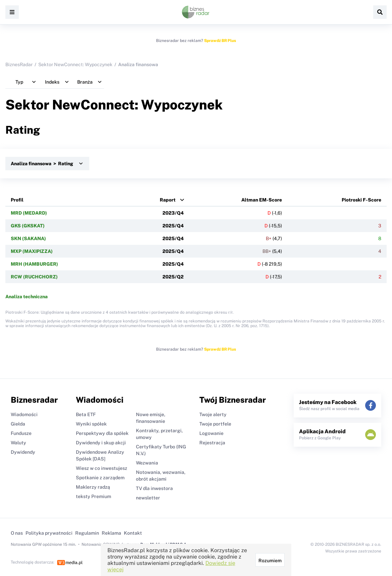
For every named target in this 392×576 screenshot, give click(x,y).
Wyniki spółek (91, 424)
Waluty (18, 443)
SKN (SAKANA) (28, 238)
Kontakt (133, 533)
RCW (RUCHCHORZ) (34, 277)
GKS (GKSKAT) (28, 226)
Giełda (18, 424)
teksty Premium (93, 496)
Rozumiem (270, 561)
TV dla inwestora (154, 488)
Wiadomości (24, 414)
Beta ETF (86, 414)
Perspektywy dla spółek (102, 433)
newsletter (148, 498)
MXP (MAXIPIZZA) (32, 251)
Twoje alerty (213, 414)
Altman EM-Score (262, 200)
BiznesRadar (19, 64)
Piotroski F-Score (361, 200)
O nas (17, 533)
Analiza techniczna (27, 297)
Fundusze (21, 433)
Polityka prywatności (49, 533)
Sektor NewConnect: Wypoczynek (75, 64)
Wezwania (147, 463)
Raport (168, 200)
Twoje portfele (215, 424)
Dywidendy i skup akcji (101, 443)
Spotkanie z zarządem (100, 478)
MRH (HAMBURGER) (34, 264)
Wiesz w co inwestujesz (102, 468)
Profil (17, 200)
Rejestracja (212, 443)
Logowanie (211, 433)
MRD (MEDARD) (29, 213)
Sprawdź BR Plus (220, 41)
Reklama (111, 533)
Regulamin (87, 533)
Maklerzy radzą (93, 487)
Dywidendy (23, 452)
